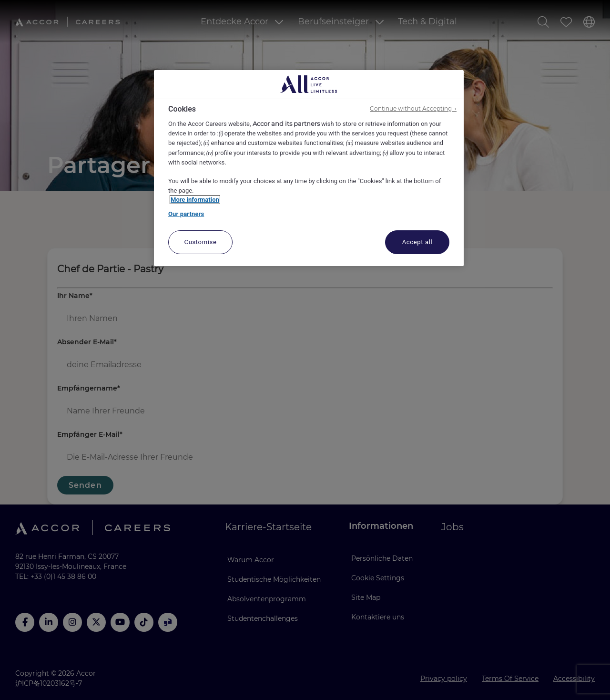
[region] (309, 168)
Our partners (186, 214)
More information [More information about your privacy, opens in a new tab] (195, 200)
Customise (201, 242)
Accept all (417, 242)
